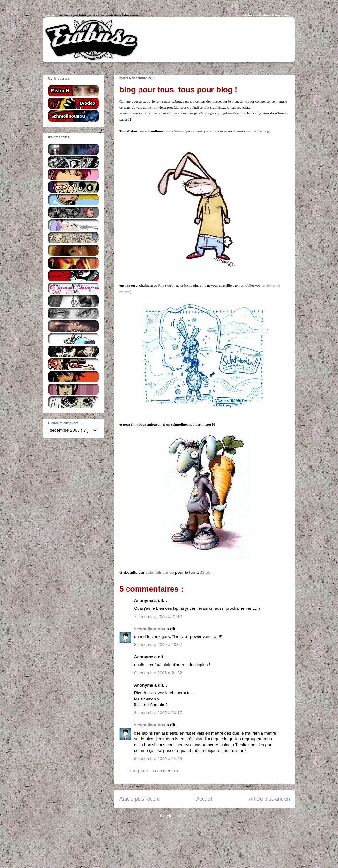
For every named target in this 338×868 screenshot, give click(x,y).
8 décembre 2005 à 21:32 (158, 673)
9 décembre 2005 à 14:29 (158, 759)
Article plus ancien (269, 799)
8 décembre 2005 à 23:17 (158, 713)
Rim (161, 285)
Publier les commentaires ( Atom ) (218, 816)
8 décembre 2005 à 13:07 (158, 645)
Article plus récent (139, 799)
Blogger (179, 855)
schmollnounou (150, 629)
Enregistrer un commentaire (153, 771)
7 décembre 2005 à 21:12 (158, 616)
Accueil (204, 799)
